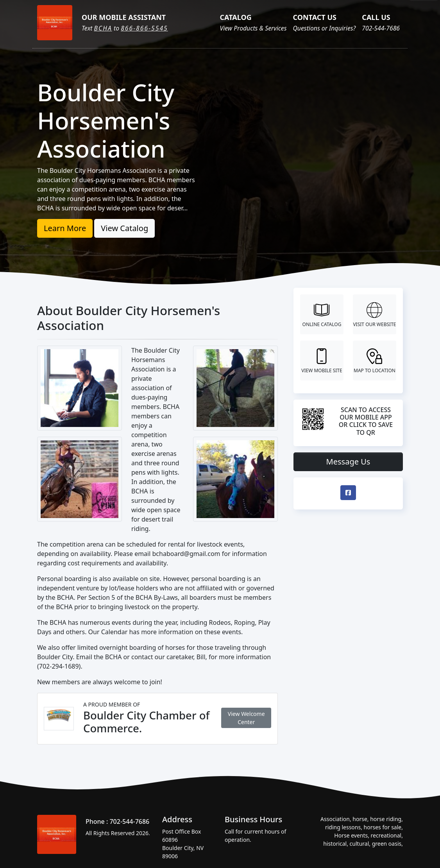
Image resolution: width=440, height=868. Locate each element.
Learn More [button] (65, 228)
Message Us (348, 462)
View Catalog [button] (124, 228)
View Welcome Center (246, 718)
